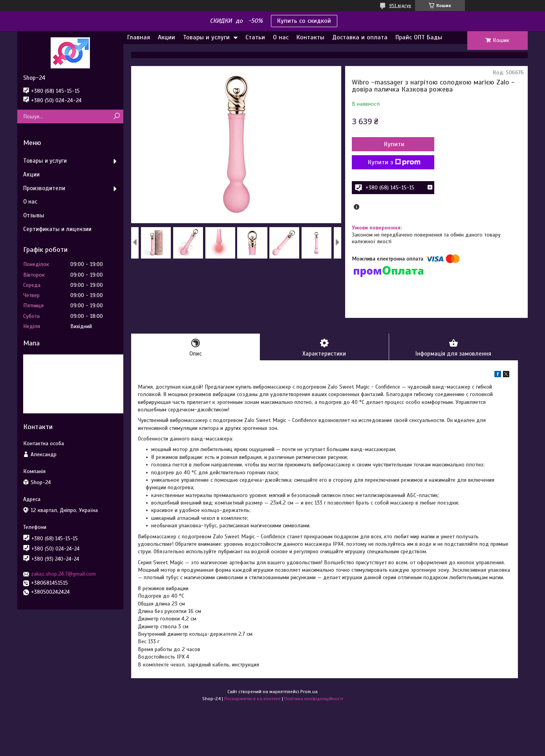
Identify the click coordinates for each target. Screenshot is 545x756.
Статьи (255, 37)
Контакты (310, 37)
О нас (281, 37)
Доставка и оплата (360, 37)
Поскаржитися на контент (252, 699)
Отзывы (34, 215)
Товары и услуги (206, 37)
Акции (166, 37)
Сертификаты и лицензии (57, 229)
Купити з (394, 162)
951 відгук (400, 6)
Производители (44, 188)
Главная (139, 37)
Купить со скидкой (304, 21)
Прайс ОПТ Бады (419, 37)
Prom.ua (309, 692)
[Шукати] (116, 117)
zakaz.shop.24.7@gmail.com (63, 574)
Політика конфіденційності (314, 699)
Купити (394, 144)
